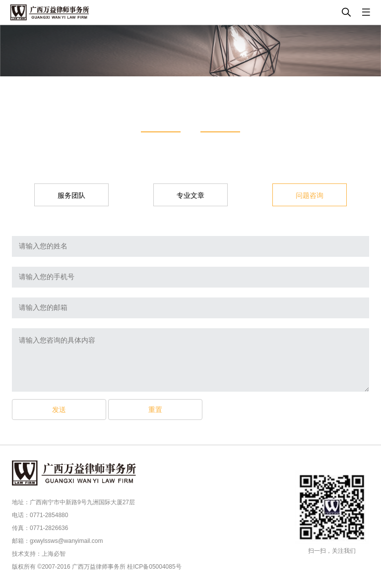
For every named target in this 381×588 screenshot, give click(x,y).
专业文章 (190, 195)
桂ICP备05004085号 (154, 567)
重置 (155, 410)
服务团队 (71, 195)
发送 (59, 410)
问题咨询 (310, 195)
